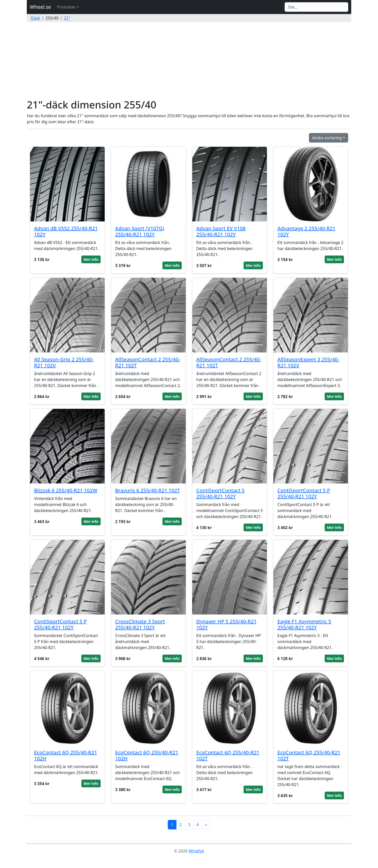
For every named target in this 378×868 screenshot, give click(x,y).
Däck (35, 18)
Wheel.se (40, 7)
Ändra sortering (327, 138)
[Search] (316, 7)
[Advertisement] (189, 61)
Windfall (196, 851)
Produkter (66, 7)
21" (67, 18)
